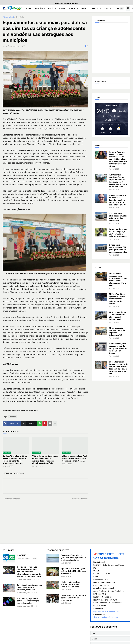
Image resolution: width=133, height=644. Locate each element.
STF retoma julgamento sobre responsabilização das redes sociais (28, 601)
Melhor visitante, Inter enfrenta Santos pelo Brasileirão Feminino (71, 584)
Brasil (63, 8)
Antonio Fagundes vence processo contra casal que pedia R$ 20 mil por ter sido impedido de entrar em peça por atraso (118, 159)
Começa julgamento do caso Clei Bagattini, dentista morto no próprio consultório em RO (118, 200)
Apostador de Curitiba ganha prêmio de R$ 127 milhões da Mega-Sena (74, 571)
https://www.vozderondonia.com (106, 611)
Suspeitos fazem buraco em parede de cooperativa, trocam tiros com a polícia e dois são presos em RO (118, 368)
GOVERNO (22, 555)
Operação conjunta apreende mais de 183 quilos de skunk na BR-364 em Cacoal (118, 348)
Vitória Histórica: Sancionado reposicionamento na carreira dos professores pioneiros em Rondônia (45, 460)
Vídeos (108, 8)
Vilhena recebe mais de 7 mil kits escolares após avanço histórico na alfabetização (74, 458)
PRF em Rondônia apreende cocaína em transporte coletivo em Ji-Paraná (117, 299)
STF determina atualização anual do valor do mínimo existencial (118, 217)
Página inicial (8, 17)
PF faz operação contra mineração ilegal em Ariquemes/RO (117, 331)
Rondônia (40, 8)
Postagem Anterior (12, 499)
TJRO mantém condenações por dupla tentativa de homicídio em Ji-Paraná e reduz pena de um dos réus (118, 181)
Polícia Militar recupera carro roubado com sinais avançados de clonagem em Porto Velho (118, 279)
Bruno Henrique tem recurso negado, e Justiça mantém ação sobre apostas (118, 233)
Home (29, 8)
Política (96, 8)
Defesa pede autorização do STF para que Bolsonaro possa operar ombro (118, 248)
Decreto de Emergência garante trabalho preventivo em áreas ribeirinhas (73, 557)
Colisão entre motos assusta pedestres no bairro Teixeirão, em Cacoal (30, 587)
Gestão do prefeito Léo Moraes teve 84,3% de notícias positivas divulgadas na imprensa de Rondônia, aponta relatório (29, 572)
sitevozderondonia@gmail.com (106, 617)
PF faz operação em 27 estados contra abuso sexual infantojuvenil (118, 316)
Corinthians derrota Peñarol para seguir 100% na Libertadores (73, 598)
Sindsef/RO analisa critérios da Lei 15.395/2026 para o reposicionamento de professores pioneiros (15, 460)
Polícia (52, 8)
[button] (122, 8)
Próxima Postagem (79, 499)
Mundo (85, 8)
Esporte (74, 8)
